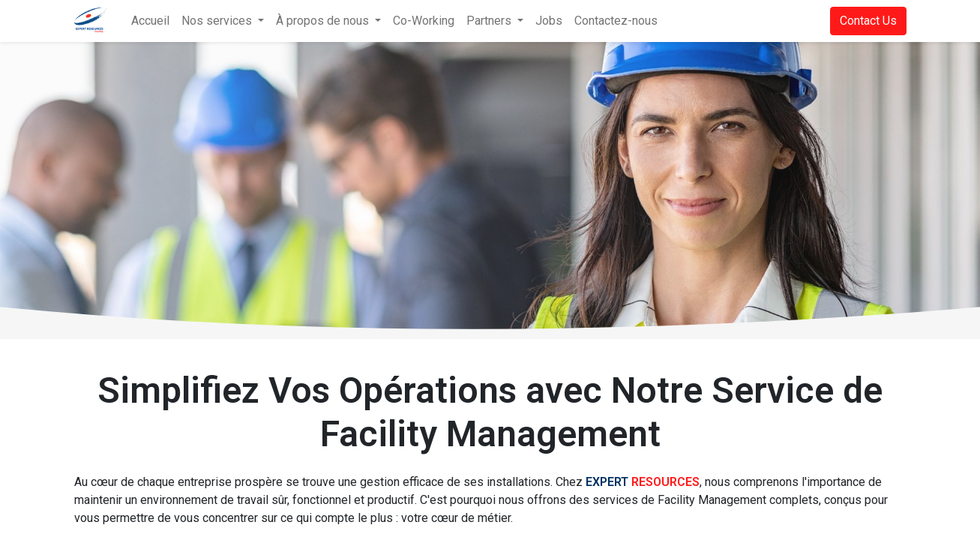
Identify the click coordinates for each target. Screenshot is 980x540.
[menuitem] (150, 21)
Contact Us (868, 21)
